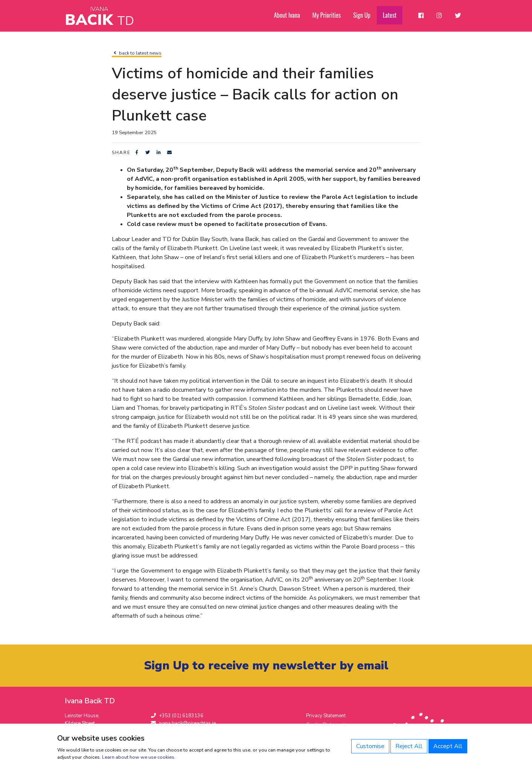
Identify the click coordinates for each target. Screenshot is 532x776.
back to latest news (137, 53)
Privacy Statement (326, 716)
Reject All (409, 746)
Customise (370, 746)
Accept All (448, 746)
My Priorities (329, 15)
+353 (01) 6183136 (177, 716)
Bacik (99, 17)
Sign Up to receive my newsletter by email (266, 666)
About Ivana (290, 15)
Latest (391, 15)
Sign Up (364, 15)
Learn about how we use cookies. (139, 757)
